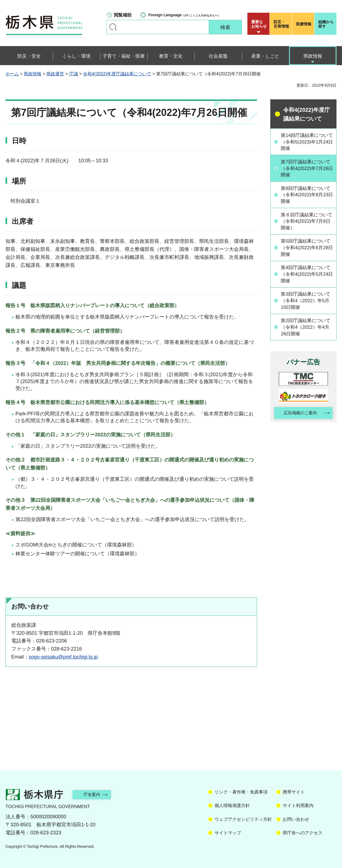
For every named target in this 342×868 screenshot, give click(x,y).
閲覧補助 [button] (123, 15)
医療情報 (304, 24)
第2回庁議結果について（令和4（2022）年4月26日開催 (307, 330)
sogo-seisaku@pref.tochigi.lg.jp (63, 657)
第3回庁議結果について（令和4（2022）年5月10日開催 (307, 304)
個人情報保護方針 (232, 805)
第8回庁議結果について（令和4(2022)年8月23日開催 (306, 196)
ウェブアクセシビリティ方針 (243, 819)
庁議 (74, 74)
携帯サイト (294, 792)
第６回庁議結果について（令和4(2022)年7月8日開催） (306, 223)
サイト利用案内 (298, 805)
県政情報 (33, 74)
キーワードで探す (113, 27)
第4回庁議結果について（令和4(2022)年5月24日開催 (306, 277)
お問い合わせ (296, 819)
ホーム (12, 74)
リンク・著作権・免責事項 (241, 792)
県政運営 (55, 74)
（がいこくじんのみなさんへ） (184, 15)
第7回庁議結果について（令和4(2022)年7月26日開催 (306, 169)
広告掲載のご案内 (299, 417)
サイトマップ (228, 833)
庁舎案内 (95, 794)
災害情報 (282, 24)
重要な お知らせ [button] (259, 24)
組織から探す (326, 24)
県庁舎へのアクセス (303, 833)
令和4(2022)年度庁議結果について (117, 74)
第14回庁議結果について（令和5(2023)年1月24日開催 (307, 142)
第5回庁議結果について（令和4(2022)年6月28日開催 (306, 250)
